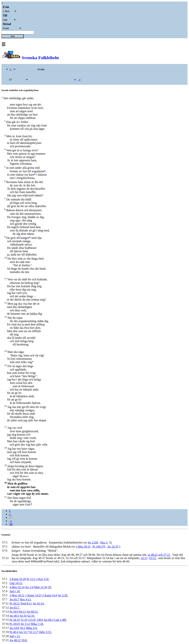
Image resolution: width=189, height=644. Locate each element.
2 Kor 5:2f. (43, 579)
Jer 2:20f (93, 542)
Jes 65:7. (15, 608)
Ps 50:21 (15, 603)
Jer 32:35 (113, 547)
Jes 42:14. (39, 603)
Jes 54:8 (14, 628)
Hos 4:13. (26, 599)
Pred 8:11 (26, 603)
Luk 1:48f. (61, 620)
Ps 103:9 (15, 624)
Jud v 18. (15, 591)
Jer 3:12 (25, 624)
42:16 (23, 616)
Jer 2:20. (63, 595)
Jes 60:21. (32, 612)
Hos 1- (104, 542)
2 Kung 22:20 (18, 579)
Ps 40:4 (14, 632)
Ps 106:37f (99, 547)
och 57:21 (164, 555)
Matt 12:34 (41, 587)
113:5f (32, 620)
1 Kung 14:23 (33, 595)
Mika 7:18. (37, 624)
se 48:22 (153, 555)
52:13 (144, 558)
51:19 (24, 620)
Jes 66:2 (49, 620)
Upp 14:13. (16, 583)
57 (10, 517)
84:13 (22, 612)
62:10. (31, 616)
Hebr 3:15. (45, 632)
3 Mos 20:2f (83, 547)
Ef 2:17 (34, 632)
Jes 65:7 (14, 599)
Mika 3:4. (32, 628)
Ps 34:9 (14, 612)
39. (50, 587)
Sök (13, 36)
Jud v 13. (15, 636)
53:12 (153, 558)
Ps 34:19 (15, 620)
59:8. (24, 640)
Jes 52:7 (24, 632)
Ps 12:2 (31, 579)
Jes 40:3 (14, 616)
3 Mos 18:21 (17, 595)
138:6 (40, 620)
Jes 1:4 (29, 587)
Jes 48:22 (15, 640)
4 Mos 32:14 (17, 587)
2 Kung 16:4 (50, 595)
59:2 (22, 628)
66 (11, 524)
